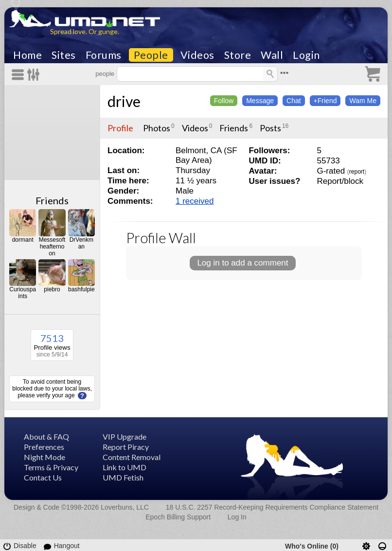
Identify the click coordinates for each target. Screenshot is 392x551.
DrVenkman (81, 243)
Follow (224, 101)
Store (238, 55)
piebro (52, 289)
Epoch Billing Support (178, 517)
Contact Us (43, 477)
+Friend (325, 101)
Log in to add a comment (242, 263)
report (357, 172)
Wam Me (363, 101)
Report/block (340, 181)
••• (285, 73)
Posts (270, 128)
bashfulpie (81, 289)
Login (306, 55)
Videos (197, 55)
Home (27, 55)
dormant (23, 240)
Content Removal (132, 457)
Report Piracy (126, 447)
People (151, 55)
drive (124, 101)
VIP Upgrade (125, 436)
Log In (237, 517)
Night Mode (45, 457)
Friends (52, 200)
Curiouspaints (23, 293)
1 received (195, 201)
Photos (157, 128)
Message (260, 101)
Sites (64, 55)
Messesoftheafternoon (52, 247)
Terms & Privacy (51, 467)
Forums (104, 55)
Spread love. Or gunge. (85, 31)
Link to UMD (125, 467)
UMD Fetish (123, 477)
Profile (120, 128)
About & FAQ (46, 436)
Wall (272, 55)
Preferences (44, 447)
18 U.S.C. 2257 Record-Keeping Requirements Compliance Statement (272, 507)
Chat (294, 101)
